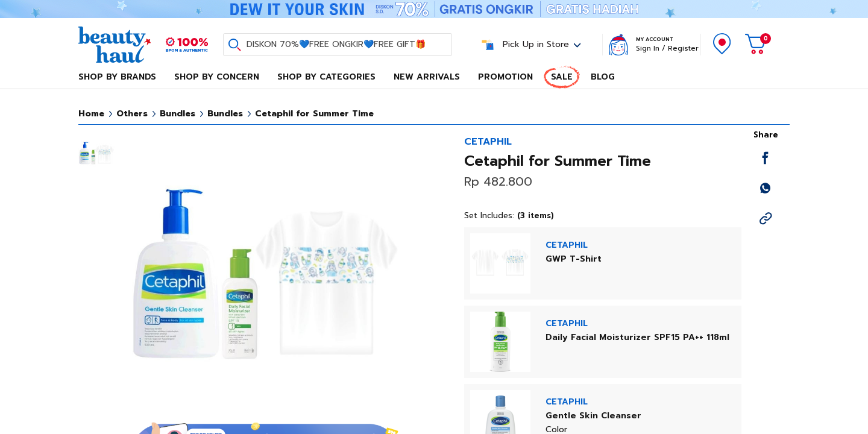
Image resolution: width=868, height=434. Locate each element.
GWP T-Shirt (574, 259)
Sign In (648, 48)
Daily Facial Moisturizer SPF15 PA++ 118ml (637, 337)
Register (683, 48)
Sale (562, 77)
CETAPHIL (488, 142)
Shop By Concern (217, 77)
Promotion (505, 77)
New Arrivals (427, 77)
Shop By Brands (117, 77)
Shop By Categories (326, 77)
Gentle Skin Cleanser (593, 416)
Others (132, 114)
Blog (603, 77)
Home (91, 114)
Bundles (178, 114)
